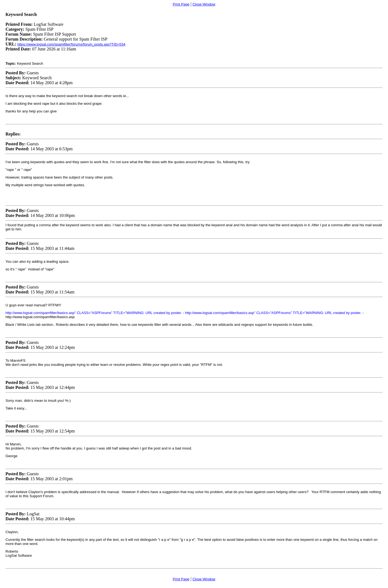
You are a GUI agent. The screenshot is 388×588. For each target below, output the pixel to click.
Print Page (181, 4)
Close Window (204, 4)
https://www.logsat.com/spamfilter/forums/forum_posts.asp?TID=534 (71, 44)
